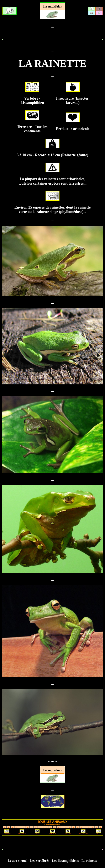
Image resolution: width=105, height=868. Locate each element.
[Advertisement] (53, 39)
